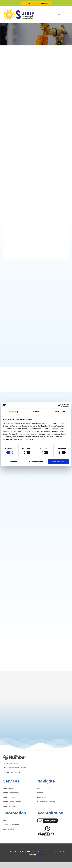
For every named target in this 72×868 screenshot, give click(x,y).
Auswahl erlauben (36, 462)
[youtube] (16, 772)
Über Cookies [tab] (59, 412)
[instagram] (12, 772)
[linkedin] (20, 772)
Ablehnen (13, 462)
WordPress (41, 855)
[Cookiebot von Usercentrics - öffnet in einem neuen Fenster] (60, 405)
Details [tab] (36, 412)
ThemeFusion (45, 851)
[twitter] (8, 772)
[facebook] (4, 772)
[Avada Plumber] (19, 10)
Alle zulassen (59, 462)
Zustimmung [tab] (13, 412)
